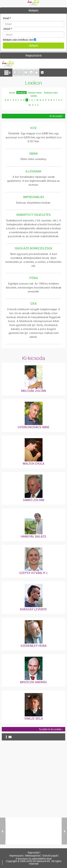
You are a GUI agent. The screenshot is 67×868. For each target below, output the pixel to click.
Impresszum (16, 856)
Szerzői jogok (50, 856)
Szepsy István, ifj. (34, 573)
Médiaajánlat (33, 856)
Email (7, 18)
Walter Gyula (33, 464)
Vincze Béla (34, 718)
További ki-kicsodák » (51, 729)
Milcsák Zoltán (34, 391)
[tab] (33, 11)
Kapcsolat (33, 853)
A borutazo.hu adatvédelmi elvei (34, 859)
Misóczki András (33, 682)
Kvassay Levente (33, 609)
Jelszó (7, 29)
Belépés (33, 10)
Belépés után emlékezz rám (18, 40)
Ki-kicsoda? (56, 116)
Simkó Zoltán (33, 500)
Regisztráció (34, 55)
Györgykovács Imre (34, 427)
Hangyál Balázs (33, 536)
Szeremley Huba (34, 646)
